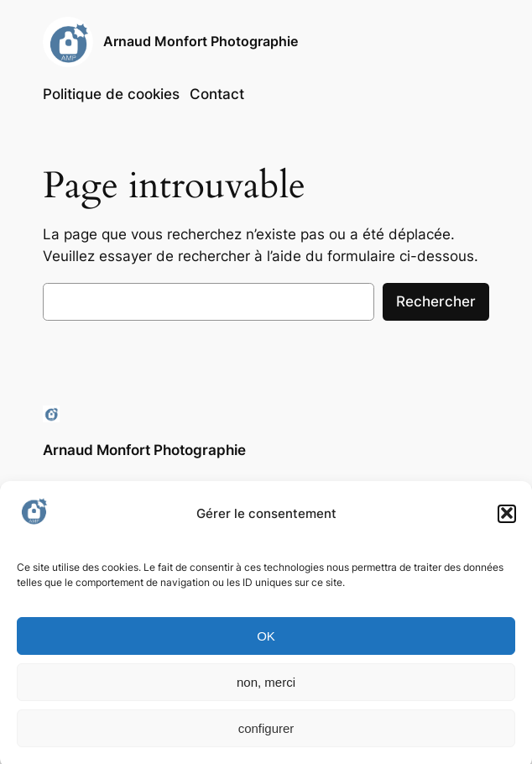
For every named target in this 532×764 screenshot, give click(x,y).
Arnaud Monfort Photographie (201, 42)
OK (266, 641)
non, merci (266, 687)
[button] (507, 519)
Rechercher (436, 301)
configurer (266, 733)
